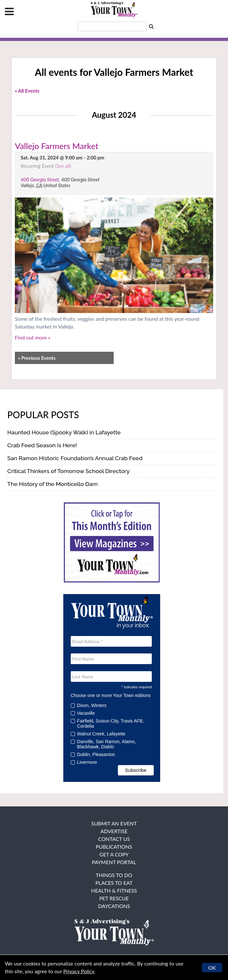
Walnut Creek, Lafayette (100, 734)
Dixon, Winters (91, 705)
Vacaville (85, 713)
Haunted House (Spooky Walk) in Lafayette (64, 432)
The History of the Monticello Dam (53, 484)
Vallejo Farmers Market (57, 146)
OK (212, 968)
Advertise (114, 831)
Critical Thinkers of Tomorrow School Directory (69, 471)
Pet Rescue (114, 898)
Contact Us (114, 839)
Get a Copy (114, 854)
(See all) (63, 166)
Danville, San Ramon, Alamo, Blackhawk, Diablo (103, 744)
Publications (114, 847)
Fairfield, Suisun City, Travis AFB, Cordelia (107, 723)
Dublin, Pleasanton (95, 754)
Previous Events (37, 358)
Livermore (86, 762)
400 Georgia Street (40, 179)
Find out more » (33, 337)
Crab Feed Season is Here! (42, 445)
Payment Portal (114, 862)
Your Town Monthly (114, 10)
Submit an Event (114, 823)
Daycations (114, 906)
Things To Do (114, 875)
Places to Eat (114, 883)
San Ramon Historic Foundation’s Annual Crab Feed (75, 458)
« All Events (27, 91)
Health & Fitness (114, 890)
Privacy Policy (79, 971)
